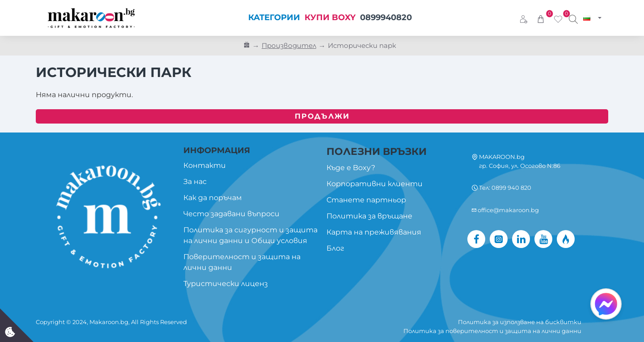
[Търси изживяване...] (573, 18)
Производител (289, 45)
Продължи (322, 116)
